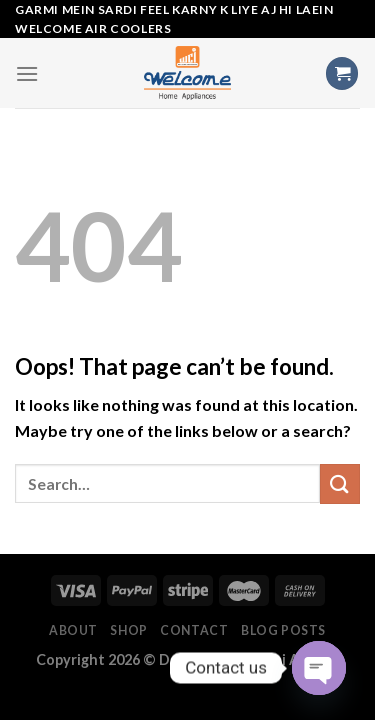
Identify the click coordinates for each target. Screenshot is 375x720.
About (73, 630)
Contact (194, 630)
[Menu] (27, 73)
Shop (128, 630)
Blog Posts (283, 630)
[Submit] (340, 483)
